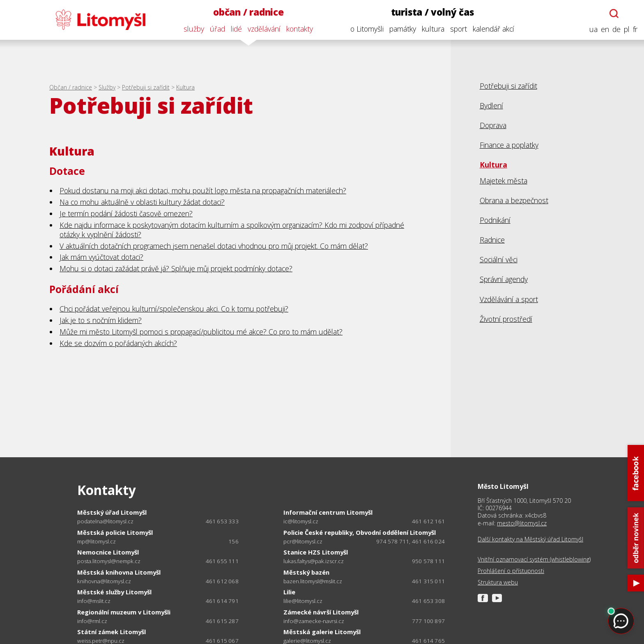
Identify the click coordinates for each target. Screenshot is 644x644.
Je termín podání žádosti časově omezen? (126, 213)
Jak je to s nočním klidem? (101, 320)
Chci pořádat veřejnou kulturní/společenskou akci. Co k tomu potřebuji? (174, 309)
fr (635, 29)
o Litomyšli (367, 29)
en (605, 29)
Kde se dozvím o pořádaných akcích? (118, 343)
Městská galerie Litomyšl (322, 632)
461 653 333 (222, 521)
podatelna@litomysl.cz (105, 521)
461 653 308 (428, 601)
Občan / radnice (71, 87)
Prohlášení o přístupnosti (511, 571)
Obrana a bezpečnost (514, 200)
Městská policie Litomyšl (115, 532)
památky (403, 29)
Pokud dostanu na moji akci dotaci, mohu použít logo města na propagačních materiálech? (203, 190)
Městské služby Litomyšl (114, 592)
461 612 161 (428, 521)
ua (593, 29)
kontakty (300, 29)
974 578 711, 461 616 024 (411, 541)
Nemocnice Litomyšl (108, 552)
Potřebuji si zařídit (146, 87)
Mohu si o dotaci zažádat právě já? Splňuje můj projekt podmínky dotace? (176, 268)
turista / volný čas (432, 12)
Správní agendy (504, 279)
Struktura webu (498, 582)
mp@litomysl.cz (97, 542)
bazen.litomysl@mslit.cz (313, 581)
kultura (433, 29)
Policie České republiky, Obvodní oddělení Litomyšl (360, 532)
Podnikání (495, 220)
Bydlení (491, 105)
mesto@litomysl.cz (522, 523)
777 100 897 (428, 621)
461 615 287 (222, 621)
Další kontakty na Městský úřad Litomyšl (530, 539)
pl (627, 29)
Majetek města (504, 181)
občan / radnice (248, 12)
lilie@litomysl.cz (303, 601)
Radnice (492, 240)
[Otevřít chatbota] (614, 14)
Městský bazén (306, 572)
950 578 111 (428, 561)
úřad (217, 29)
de (616, 29)
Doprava (493, 125)
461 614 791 (222, 601)
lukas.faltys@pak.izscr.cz (314, 561)
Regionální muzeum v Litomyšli (124, 612)
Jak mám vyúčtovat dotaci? (101, 257)
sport (459, 29)
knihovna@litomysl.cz (104, 581)
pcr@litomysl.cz (303, 542)
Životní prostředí (506, 319)
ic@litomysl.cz (301, 521)
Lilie (289, 592)
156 (233, 541)
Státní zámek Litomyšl (112, 632)
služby (194, 29)
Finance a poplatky (509, 145)
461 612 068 (222, 581)
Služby (107, 87)
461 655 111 (222, 561)
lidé (236, 29)
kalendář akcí (493, 29)
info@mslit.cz (94, 601)
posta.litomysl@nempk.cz (109, 561)
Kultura (185, 87)
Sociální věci (499, 259)
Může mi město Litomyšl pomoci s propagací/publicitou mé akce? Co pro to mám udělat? (201, 332)
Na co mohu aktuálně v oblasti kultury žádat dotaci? (142, 202)
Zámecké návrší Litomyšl (321, 612)
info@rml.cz (92, 621)
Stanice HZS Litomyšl (316, 552)
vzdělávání (264, 29)
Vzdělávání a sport (509, 299)
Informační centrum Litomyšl (328, 512)
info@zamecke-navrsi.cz (314, 621)
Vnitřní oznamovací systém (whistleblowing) (534, 559)
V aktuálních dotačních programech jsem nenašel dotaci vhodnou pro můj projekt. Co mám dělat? (214, 246)
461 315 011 (428, 581)
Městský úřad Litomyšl (112, 512)
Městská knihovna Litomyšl (119, 572)
